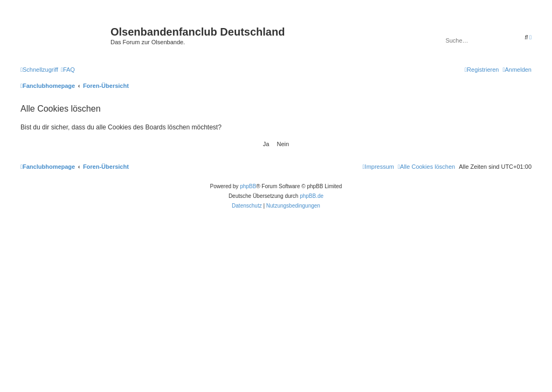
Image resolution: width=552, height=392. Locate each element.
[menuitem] (68, 70)
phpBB (248, 186)
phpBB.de (312, 196)
